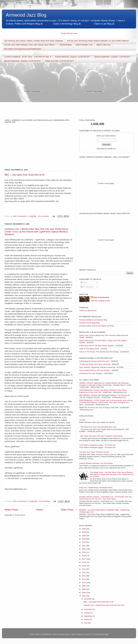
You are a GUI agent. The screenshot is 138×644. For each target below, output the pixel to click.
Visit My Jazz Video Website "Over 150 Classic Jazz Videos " (30, 45)
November (88, 609)
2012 (84, 576)
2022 (84, 542)
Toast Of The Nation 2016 (89, 349)
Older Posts (67, 510)
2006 (84, 589)
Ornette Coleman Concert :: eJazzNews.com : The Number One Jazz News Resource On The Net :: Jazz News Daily (106, 498)
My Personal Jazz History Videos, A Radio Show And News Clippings (34, 41)
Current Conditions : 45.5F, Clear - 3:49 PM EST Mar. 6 (28, 57)
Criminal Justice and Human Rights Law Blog (96, 326)
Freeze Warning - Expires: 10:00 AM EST (73, 57)
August (87, 619)
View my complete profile (100, 301)
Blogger (106, 634)
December (88, 599)
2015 (84, 566)
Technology (87, 24)
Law (117, 24)
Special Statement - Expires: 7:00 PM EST (112, 57)
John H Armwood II (101, 297)
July (86, 623)
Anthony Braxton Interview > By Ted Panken (96, 463)
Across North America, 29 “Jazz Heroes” (95, 370)
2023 (84, 539)
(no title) (82, 420)
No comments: (44, 216)
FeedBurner (111, 149)
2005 (84, 593)
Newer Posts (11, 510)
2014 (84, 569)
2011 (84, 579)
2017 (84, 559)
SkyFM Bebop (66, 45)
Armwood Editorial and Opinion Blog (93, 320)
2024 (84, 536)
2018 (84, 556)
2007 (84, 586)
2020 (84, 549)
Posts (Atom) (20, 515)
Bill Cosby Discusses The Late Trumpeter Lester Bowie (102, 436)
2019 (84, 552)
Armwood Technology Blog (89, 323)
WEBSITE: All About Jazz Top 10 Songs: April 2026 (99, 408)
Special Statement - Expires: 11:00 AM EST (22, 61)
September (88, 616)
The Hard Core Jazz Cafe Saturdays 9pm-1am (98, 427)
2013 (84, 572)
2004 (84, 596)
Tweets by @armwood (88, 311)
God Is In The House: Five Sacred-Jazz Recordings (99, 352)
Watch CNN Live (103, 45)
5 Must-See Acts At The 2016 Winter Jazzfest (97, 346)
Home (39, 510)
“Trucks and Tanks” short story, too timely (95, 364)
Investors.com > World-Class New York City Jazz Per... (104, 605)
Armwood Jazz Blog (26, 15)
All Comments (87, 287)
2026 (84, 529)
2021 (84, 546)
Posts (84, 283)
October (87, 613)
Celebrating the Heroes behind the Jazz (94, 361)
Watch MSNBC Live (84, 45)
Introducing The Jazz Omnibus (91, 373)
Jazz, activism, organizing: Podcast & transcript (97, 367)
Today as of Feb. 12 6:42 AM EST (59, 61)
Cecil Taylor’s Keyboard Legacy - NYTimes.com (97, 445)
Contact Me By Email (69, 33)
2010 (84, 583)
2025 (84, 532)
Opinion (47, 24)
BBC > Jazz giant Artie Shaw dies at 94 (25, 175)
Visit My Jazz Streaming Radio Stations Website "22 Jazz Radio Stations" (98, 41)
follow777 (89, 634)
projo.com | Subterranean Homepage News (96, 488)
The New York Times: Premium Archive (94, 452)
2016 (84, 562)
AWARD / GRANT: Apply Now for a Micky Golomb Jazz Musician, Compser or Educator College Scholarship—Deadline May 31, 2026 (105, 384)
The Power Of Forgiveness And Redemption (23, 49)
